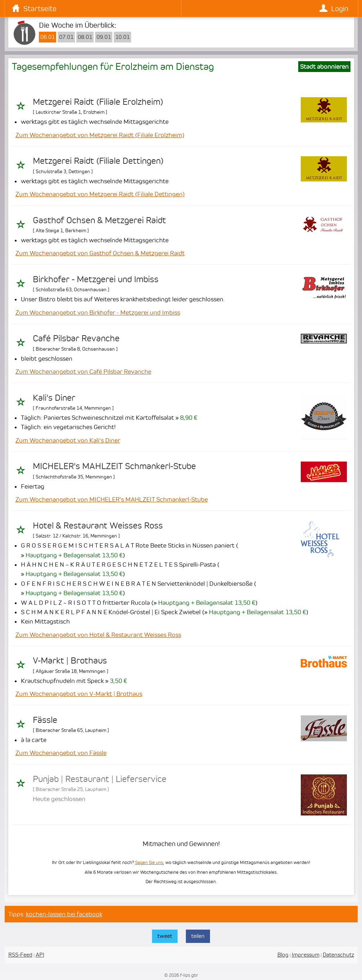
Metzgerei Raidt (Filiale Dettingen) (98, 161)
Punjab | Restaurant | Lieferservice (100, 779)
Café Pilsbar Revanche (76, 338)
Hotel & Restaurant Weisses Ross (98, 526)
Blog (283, 955)
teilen (198, 936)
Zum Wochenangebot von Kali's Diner (68, 440)
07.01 (66, 37)
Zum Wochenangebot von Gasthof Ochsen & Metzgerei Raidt (100, 253)
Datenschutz (338, 955)
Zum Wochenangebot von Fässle (61, 753)
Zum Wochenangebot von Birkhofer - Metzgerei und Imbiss (98, 313)
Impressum (306, 955)
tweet (165, 936)
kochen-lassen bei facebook (64, 914)
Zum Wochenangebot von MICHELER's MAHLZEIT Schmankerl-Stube (112, 499)
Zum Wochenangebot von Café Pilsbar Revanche (83, 372)
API (40, 955)
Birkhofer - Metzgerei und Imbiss (96, 279)
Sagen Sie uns (149, 862)
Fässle (45, 720)
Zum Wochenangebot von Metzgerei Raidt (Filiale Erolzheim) (100, 135)
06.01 (48, 37)
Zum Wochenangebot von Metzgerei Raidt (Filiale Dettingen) (100, 194)
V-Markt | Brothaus (70, 661)
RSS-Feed (20, 955)
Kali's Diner (54, 398)
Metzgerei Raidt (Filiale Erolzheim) (98, 102)
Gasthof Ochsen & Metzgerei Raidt (99, 220)
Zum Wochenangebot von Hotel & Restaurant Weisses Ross (98, 635)
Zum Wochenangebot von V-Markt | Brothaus (79, 694)
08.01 (85, 37)
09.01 (104, 37)
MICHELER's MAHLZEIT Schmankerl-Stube (114, 466)
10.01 (122, 37)
